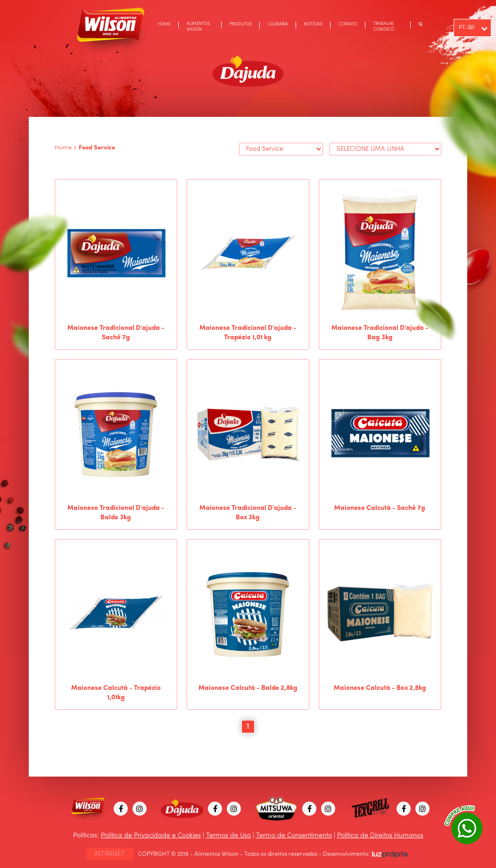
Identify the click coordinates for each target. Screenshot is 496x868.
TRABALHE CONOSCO (384, 27)
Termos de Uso (228, 835)
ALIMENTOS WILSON (198, 27)
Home (63, 148)
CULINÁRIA (278, 24)
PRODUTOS (241, 24)
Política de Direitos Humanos (380, 835)
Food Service (97, 148)
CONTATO (348, 24)
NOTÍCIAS (313, 24)
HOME (164, 24)
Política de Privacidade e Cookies (151, 835)
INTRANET (110, 854)
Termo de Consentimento (294, 835)
